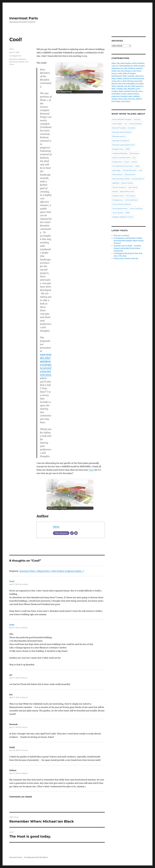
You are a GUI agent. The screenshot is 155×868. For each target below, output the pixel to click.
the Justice (131, 196)
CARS (127, 149)
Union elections (131, 200)
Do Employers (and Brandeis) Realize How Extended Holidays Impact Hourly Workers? (129, 241)
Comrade (120, 86)
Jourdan (131, 76)
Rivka (125, 73)
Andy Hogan (117, 124)
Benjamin (132, 89)
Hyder (125, 76)
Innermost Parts (24, 18)
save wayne (133, 187)
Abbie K (139, 99)
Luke (119, 84)
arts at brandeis (135, 124)
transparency (118, 200)
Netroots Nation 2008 (121, 179)
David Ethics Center (119, 94)
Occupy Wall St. (138, 179)
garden (22, 62)
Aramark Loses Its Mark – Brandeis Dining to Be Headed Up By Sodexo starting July (127, 248)
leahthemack (117, 76)
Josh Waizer (116, 101)
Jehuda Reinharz (130, 170)
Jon (122, 68)
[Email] (76, 533)
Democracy (14, 62)
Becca (120, 81)
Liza (118, 71)
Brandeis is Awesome (18, 59)
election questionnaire (121, 158)
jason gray (116, 170)
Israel (137, 166)
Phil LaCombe (139, 66)
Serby (120, 73)
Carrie (139, 71)
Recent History (127, 183)
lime (126, 99)
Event (127, 162)
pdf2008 (116, 183)
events (134, 162)
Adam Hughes (126, 63)
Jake (126, 68)
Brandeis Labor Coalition (130, 96)
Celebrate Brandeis (120, 153)
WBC (128, 213)
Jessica (114, 73)
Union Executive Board (121, 204)
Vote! (91, 470)
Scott (12, 581)
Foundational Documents (123, 166)
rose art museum (119, 187)
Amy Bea (127, 86)
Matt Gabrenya (128, 81)
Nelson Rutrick (133, 94)
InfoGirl (139, 68)
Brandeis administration (122, 132)
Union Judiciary (136, 208)
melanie (115, 99)
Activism (137, 119)
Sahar (56, 527)
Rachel (114, 84)
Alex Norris (126, 101)
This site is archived (121, 236)
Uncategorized (15, 56)
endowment (117, 162)
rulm (137, 76)
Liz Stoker (140, 84)
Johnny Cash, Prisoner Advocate (126, 258)
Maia (113, 89)
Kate (125, 89)
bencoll (134, 91)
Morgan (128, 71)
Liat (122, 71)
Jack (130, 99)
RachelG (127, 91)
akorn (121, 99)
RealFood (132, 68)
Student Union (118, 196)
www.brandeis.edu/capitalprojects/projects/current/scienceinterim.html (46, 365)
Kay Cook (139, 81)
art (126, 124)
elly (118, 63)
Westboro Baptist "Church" (123, 217)
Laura (140, 91)
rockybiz (119, 89)
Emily (114, 71)
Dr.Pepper (132, 73)
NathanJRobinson (126, 66)
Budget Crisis (118, 149)
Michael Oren (130, 174)
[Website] (72, 533)
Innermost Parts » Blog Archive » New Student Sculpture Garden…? (52, 571)
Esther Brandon (138, 63)
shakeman (116, 68)
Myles (121, 91)
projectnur (116, 96)
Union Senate (118, 213)
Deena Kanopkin (129, 84)
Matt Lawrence (137, 86)
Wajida (119, 79)
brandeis (132, 128)
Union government (120, 208)
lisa (134, 99)
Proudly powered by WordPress (36, 857)
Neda (113, 86)
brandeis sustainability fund (123, 145)
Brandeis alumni (119, 136)
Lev (117, 66)
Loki (113, 66)
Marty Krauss (117, 174)
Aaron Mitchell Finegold (122, 119)
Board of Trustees (119, 128)
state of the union (127, 191)
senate (115, 191)
